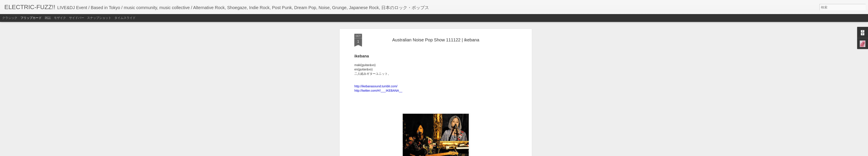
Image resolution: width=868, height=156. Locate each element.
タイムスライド (125, 18)
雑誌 (48, 18)
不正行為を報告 (460, 153)
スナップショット (99, 18)
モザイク (60, 18)
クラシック (10, 18)
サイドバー (77, 18)
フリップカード (31, 18)
